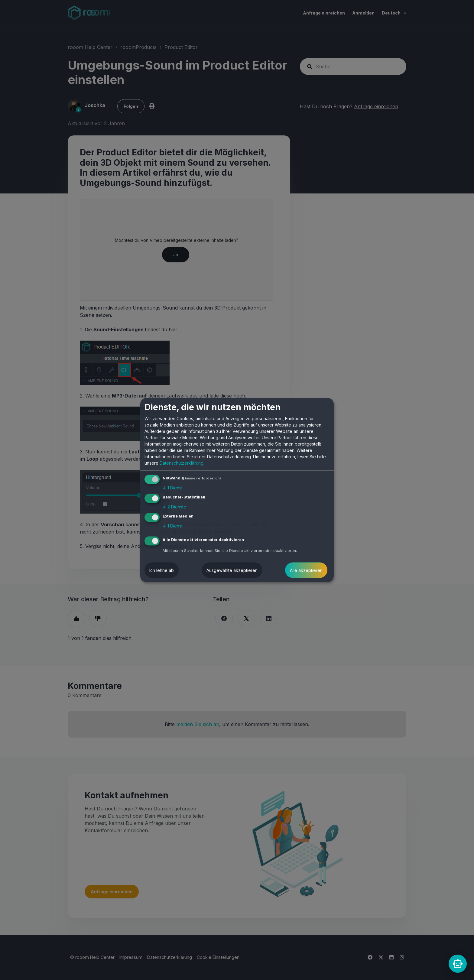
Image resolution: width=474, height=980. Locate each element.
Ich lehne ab (162, 570)
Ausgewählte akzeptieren (232, 570)
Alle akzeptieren (306, 570)
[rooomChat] (458, 964)
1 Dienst (173, 488)
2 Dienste (174, 507)
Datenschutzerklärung (182, 463)
